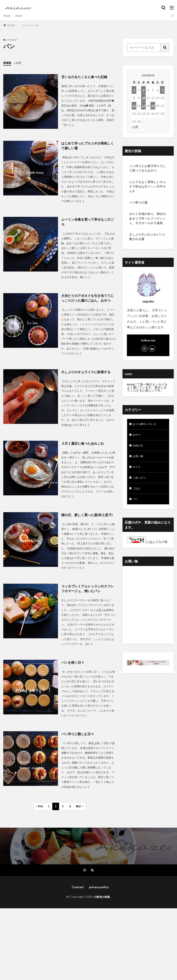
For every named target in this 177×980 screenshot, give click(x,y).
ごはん (137, 493)
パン (136, 504)
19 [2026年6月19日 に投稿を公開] (153, 106)
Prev (40, 814)
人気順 (19, 63)
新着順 (8, 63)
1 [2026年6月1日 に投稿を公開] (134, 90)
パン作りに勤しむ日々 (79, 741)
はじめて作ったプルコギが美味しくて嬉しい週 (88, 146)
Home (8, 16)
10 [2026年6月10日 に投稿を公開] (144, 98)
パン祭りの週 (138, 202)
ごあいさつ (140, 481)
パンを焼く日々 (74, 669)
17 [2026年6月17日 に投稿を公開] (144, 106)
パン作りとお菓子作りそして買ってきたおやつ (147, 168)
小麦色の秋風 (102, 904)
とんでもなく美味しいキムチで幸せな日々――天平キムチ (147, 186)
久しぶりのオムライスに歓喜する (88, 378)
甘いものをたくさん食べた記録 (86, 76)
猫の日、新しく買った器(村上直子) (89, 521)
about (21, 16)
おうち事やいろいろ (146, 424)
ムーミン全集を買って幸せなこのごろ (88, 222)
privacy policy (99, 895)
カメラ (137, 470)
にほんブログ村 (147, 547)
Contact (76, 895)
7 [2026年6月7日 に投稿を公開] (162, 90)
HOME (11, 25)
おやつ (137, 436)
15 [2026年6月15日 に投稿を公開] (134, 106)
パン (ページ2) (30, 25)
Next (78, 814)
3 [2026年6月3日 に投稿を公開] (144, 90)
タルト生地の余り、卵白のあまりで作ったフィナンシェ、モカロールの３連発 (147, 218)
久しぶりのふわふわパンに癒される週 (147, 237)
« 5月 (135, 127)
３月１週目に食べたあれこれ (84, 450)
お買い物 (139, 459)
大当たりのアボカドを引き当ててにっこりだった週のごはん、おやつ (88, 302)
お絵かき (139, 447)
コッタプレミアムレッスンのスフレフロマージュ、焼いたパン (88, 595)
